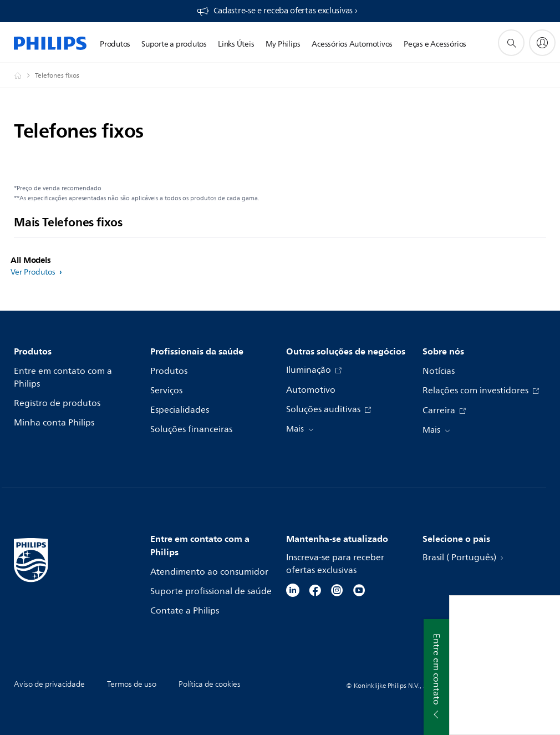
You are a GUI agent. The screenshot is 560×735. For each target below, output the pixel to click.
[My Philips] (542, 43)
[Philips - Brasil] (24, 75)
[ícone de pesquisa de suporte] (511, 43)
